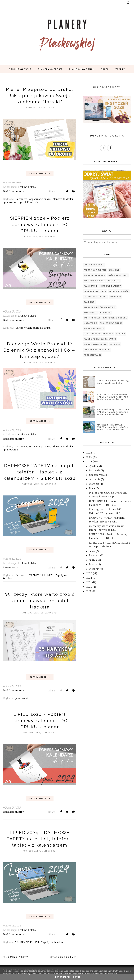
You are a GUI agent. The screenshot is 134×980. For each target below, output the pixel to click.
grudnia (94, 466)
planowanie (11, 202)
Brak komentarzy (14, 191)
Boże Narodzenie (118, 275)
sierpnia (94, 484)
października (97, 475)
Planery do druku (63, 199)
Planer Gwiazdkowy (96, 344)
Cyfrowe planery (111, 286)
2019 (89, 591)
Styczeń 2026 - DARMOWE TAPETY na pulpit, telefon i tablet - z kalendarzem (113, 397)
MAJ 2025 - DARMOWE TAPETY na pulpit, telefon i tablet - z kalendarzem (113, 427)
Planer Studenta (94, 329)
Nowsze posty (17, 963)
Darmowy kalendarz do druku (33, 328)
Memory (120, 334)
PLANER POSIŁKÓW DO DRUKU (100, 339)
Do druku (105, 313)
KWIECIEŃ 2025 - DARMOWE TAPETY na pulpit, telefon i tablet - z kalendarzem (113, 412)
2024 (89, 461)
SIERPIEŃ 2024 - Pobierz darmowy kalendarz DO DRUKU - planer (40, 224)
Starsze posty (62, 963)
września (95, 479)
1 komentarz (11, 574)
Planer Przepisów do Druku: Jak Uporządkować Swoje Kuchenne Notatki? (40, 96)
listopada (95, 470)
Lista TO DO (90, 323)
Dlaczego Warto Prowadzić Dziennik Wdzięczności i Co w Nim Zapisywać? (40, 350)
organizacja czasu (40, 199)
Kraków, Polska (27, 187)
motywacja (90, 313)
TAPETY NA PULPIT (41, 582)
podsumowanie (92, 355)
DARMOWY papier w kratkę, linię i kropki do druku (113, 382)
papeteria (116, 297)
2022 (89, 578)
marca (93, 560)
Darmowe (21, 199)
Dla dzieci (89, 302)
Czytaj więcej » (40, 174)
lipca (92, 488)
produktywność (29, 202)
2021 (89, 582)
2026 (89, 453)
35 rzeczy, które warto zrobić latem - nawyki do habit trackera (40, 607)
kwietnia (94, 555)
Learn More (62, 977)
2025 (89, 457)
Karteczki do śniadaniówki (100, 307)
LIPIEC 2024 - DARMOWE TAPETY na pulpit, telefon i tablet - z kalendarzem (40, 845)
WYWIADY (115, 344)
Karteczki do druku (115, 318)
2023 (89, 573)
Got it (77, 977)
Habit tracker (92, 318)
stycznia (94, 569)
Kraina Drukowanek (95, 297)
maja (92, 551)
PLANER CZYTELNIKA (111, 323)
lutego (93, 564)
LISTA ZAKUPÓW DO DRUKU (98, 334)
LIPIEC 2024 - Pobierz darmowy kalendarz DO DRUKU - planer (40, 727)
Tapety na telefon (52, 948)
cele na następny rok (97, 350)
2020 (89, 587)
